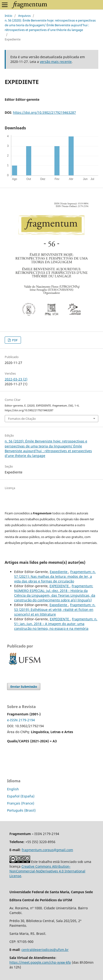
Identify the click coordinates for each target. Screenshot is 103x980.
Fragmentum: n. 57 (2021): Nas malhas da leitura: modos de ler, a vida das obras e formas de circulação (55, 576)
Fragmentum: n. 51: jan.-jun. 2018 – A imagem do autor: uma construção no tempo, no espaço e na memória (56, 624)
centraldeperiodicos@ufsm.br (45, 950)
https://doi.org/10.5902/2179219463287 (44, 112)
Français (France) (21, 803)
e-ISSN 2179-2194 (21, 720)
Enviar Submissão (24, 687)
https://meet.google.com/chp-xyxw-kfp (40, 962)
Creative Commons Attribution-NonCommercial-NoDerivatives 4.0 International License (47, 871)
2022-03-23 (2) (16, 379)
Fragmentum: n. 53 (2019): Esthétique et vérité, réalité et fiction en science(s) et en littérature (55, 610)
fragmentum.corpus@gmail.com (47, 850)
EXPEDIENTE (60, 586)
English (13, 789)
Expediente (59, 572)
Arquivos (24, 16)
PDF (14, 340)
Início (8, 16)
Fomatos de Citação (22, 419)
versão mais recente (56, 62)
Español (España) (21, 796)
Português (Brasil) (21, 810)
